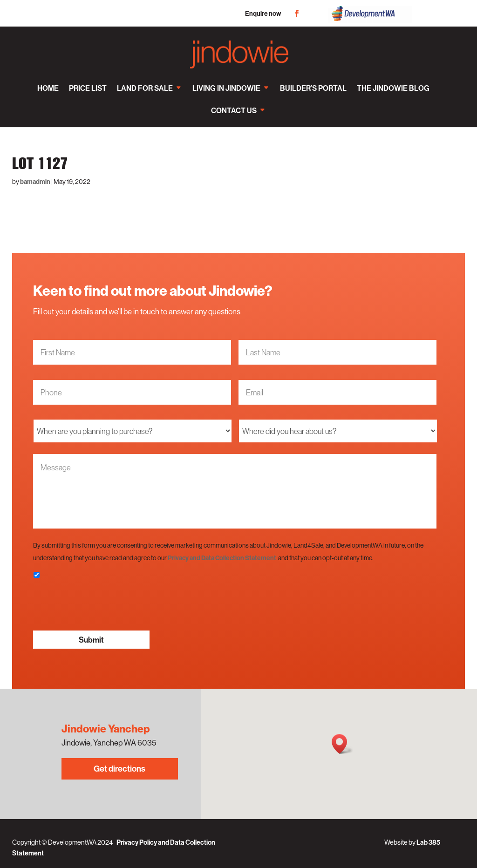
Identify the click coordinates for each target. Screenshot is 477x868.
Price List (88, 88)
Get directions (119, 769)
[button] (342, 744)
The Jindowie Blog (393, 88)
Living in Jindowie (226, 88)
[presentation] (104, 605)
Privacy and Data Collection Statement (222, 558)
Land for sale (145, 88)
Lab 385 (428, 842)
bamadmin (35, 182)
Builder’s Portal (313, 88)
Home (48, 88)
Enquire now (263, 14)
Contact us (234, 110)
